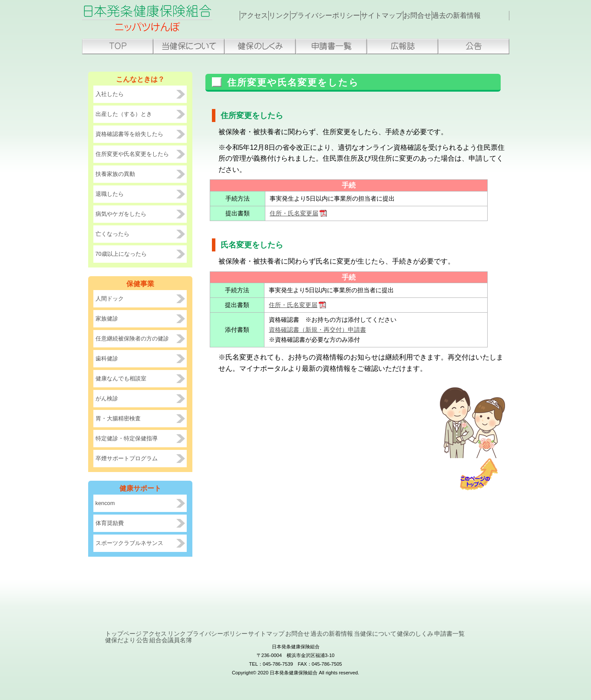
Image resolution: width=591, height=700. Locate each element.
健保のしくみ (260, 46)
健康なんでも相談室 (121, 378)
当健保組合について (189, 46)
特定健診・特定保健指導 (127, 438)
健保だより (290, 646)
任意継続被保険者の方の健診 (132, 338)
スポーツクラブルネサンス (129, 543)
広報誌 (403, 46)
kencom (105, 503)
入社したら (110, 94)
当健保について (141, 646)
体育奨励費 (110, 523)
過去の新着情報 (475, 16)
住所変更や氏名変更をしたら (132, 154)
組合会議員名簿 (369, 646)
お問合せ (433, 16)
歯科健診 (107, 358)
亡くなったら (112, 234)
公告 (474, 46)
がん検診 (107, 398)
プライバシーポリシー (336, 16)
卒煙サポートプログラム (127, 458)
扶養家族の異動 (115, 174)
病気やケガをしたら (121, 214)
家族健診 (107, 319)
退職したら (110, 194)
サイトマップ (393, 16)
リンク (287, 16)
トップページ (118, 46)
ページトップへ (482, 474)
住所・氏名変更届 (294, 213)
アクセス (257, 16)
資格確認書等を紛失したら (129, 134)
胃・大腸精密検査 (118, 418)
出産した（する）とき (124, 114)
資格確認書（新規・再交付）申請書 (317, 330)
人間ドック (110, 299)
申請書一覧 (331, 46)
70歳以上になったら (121, 254)
